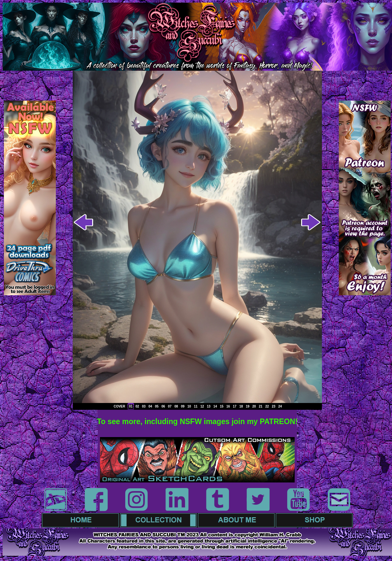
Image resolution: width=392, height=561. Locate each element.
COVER (119, 406)
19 (247, 406)
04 (150, 406)
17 (234, 406)
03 (144, 406)
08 (176, 406)
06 (163, 406)
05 (157, 406)
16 (228, 406)
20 (254, 406)
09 (183, 406)
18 (241, 406)
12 (202, 406)
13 (208, 406)
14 (215, 406)
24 (280, 406)
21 (260, 406)
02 (137, 406)
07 (170, 406)
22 (267, 406)
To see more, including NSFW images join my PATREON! (197, 421)
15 (221, 406)
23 (273, 406)
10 (189, 406)
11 (196, 406)
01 (131, 406)
